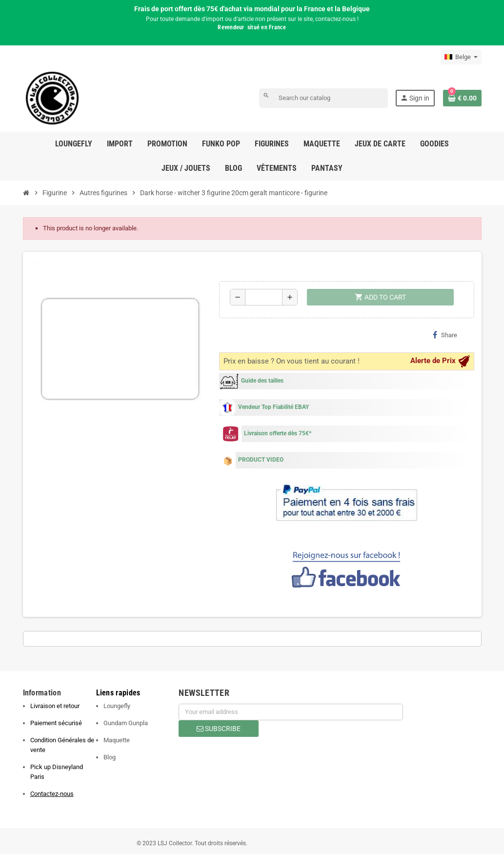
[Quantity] (264, 297)
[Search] (323, 98)
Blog (110, 757)
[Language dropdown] (461, 57)
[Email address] (291, 712)
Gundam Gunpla (126, 723)
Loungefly (117, 706)
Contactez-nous (52, 794)
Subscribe (219, 729)
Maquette (117, 740)
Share (445, 335)
